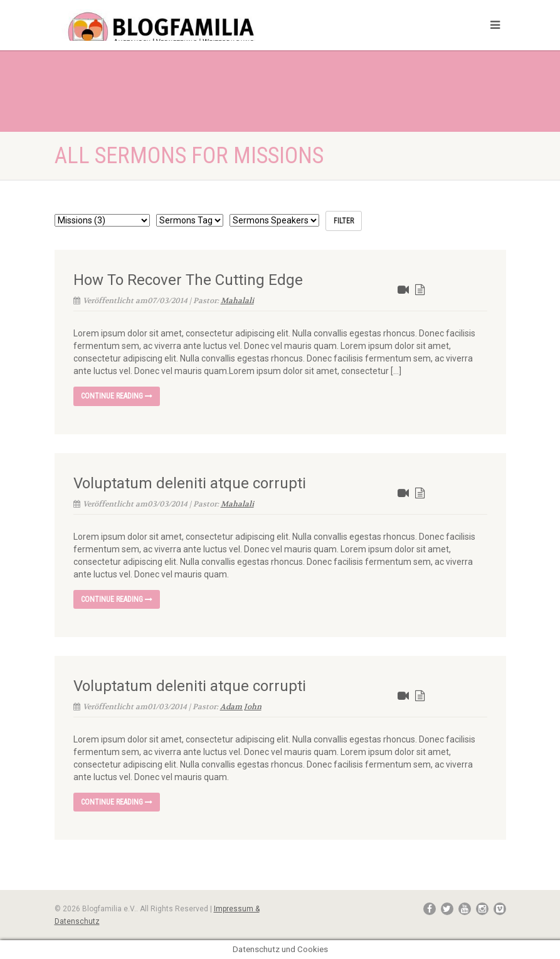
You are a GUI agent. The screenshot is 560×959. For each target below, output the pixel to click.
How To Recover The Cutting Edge (188, 280)
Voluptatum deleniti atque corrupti (190, 483)
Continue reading (117, 396)
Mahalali (237, 301)
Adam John (241, 707)
